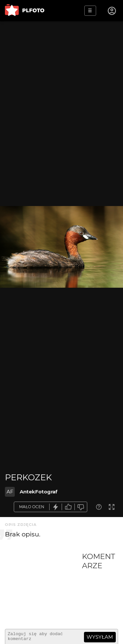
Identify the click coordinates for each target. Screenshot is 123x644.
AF (10, 492)
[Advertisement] (43, 588)
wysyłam (100, 637)
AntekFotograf (39, 492)
